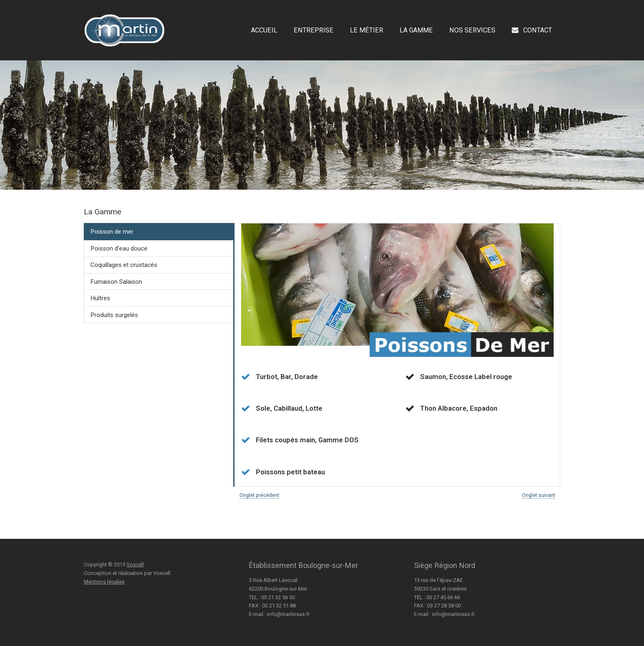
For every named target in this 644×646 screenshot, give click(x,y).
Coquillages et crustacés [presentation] (124, 265)
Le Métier (367, 31)
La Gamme (416, 31)
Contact (532, 31)
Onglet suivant (539, 495)
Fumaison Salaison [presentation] (116, 282)
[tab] (159, 232)
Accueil (264, 31)
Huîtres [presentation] (100, 298)
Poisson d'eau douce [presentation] (119, 248)
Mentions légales (104, 582)
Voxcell (135, 564)
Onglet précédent (259, 495)
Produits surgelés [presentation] (114, 315)
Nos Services (472, 31)
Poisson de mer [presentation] (112, 232)
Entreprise (314, 31)
